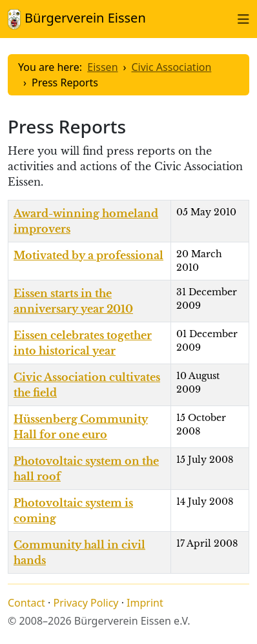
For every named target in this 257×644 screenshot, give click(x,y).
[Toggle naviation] (243, 19)
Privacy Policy (86, 603)
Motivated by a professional (88, 255)
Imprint (145, 603)
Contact (26, 603)
